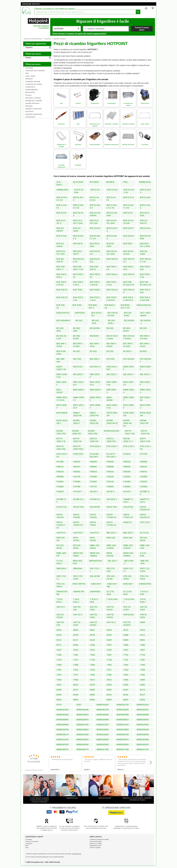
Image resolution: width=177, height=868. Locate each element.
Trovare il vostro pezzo (142, 29)
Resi (27, 845)
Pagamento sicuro (96, 845)
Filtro (27, 73)
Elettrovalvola (30, 92)
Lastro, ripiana (30, 76)
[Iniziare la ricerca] (138, 12)
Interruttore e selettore (33, 98)
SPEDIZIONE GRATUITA (31, 4)
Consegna (29, 844)
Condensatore (30, 117)
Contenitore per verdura (34, 84)
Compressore (30, 87)
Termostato (29, 68)
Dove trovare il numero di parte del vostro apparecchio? (80, 34)
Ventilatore (29, 79)
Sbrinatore (29, 106)
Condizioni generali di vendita (99, 839)
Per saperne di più (76, 854)
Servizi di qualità (95, 847)
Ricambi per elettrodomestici (33, 39)
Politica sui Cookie (96, 844)
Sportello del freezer (32, 103)
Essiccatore (29, 111)
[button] (67, 29)
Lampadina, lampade (33, 81)
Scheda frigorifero (32, 90)
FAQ (27, 847)
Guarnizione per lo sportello (35, 71)
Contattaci (29, 839)
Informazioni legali (96, 841)
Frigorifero (48, 39)
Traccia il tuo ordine (32, 841)
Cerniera (28, 95)
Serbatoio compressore (33, 109)
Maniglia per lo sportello (34, 101)
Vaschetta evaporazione (34, 114)
